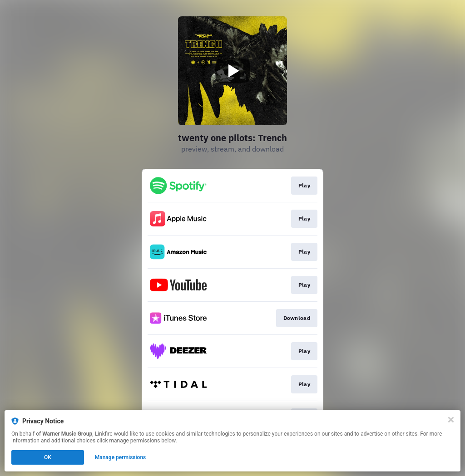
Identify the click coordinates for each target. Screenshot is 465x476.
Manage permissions (121, 457)
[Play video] (232, 71)
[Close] (451, 420)
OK (48, 457)
